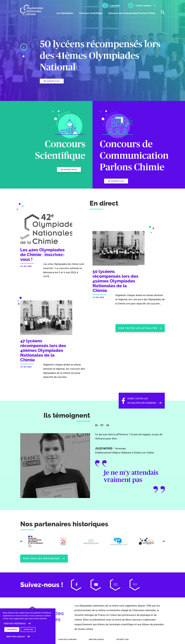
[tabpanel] (92, 63)
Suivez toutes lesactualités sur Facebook (137, 403)
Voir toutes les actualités (139, 331)
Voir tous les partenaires (44, 561)
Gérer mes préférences (15, 624)
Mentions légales (16, 636)
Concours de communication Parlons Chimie (132, 13)
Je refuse (28, 629)
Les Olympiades (65, 13)
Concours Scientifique (91, 13)
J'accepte (12, 629)
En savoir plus (52, 81)
